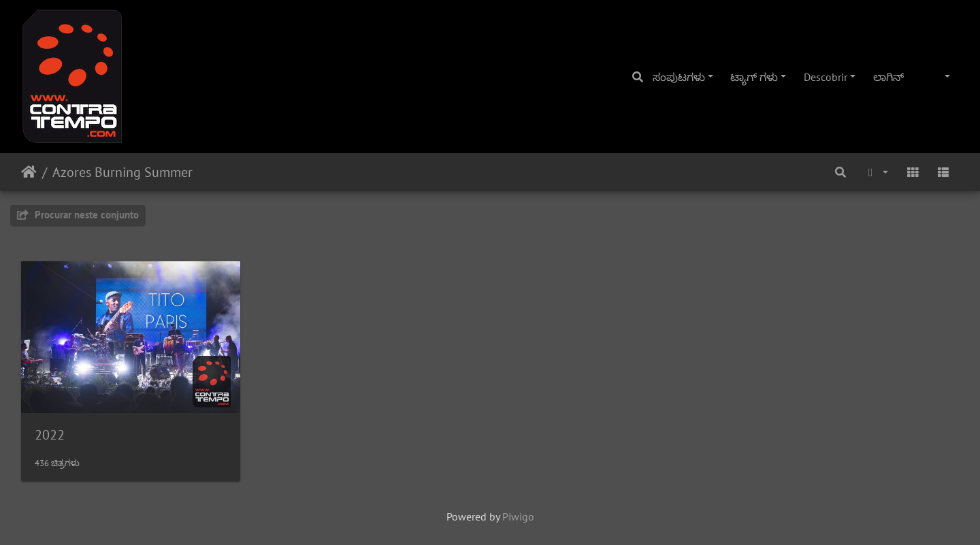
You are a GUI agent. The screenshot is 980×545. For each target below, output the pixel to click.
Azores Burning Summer (122, 172)
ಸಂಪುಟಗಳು (679, 77)
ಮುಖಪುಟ (29, 172)
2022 (50, 435)
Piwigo (518, 516)
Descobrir (826, 77)
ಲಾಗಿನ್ (888, 77)
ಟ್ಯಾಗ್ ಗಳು (754, 77)
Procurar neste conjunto (78, 215)
